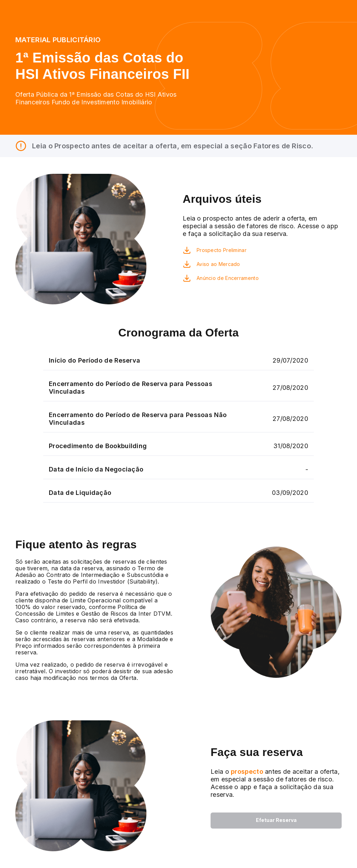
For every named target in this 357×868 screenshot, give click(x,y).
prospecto (246, 771)
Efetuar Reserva (276, 820)
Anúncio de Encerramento (228, 278)
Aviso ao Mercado (218, 264)
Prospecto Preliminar (222, 250)
